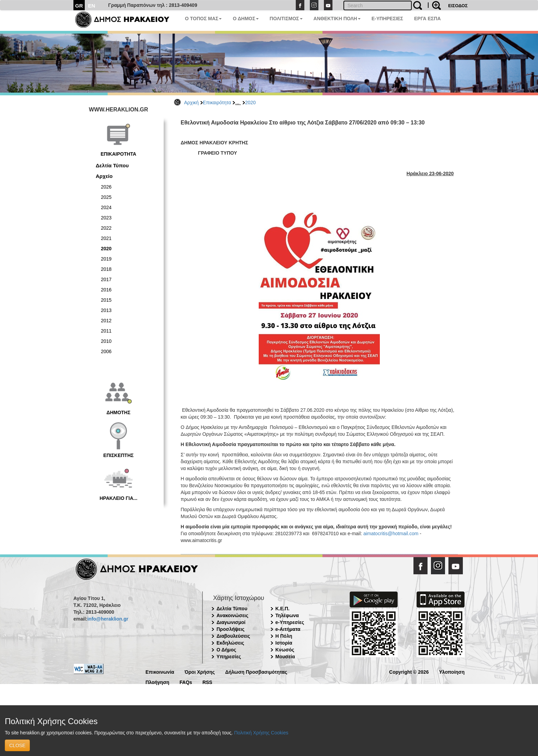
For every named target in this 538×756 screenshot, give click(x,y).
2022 (106, 228)
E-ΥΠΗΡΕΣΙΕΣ (387, 19)
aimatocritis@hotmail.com (391, 533)
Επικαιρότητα (217, 103)
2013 (106, 310)
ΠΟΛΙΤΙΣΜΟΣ (286, 19)
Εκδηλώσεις (230, 643)
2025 (106, 197)
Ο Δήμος (226, 650)
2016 (106, 290)
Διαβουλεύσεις (233, 636)
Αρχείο (104, 176)
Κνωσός (285, 650)
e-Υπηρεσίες (290, 622)
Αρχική (192, 103)
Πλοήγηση (157, 682)
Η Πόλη (284, 636)
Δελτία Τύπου (112, 165)
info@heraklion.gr (108, 619)
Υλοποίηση (452, 671)
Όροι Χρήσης (200, 671)
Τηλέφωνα (287, 615)
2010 (106, 341)
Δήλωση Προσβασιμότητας (256, 671)
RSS (207, 682)
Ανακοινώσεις (232, 615)
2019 (106, 259)
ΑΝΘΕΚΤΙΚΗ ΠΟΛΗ (337, 19)
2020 (250, 103)
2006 (106, 351)
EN (92, 6)
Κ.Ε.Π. (283, 609)
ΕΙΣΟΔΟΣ (458, 6)
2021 (106, 238)
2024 (106, 207)
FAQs (186, 682)
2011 (106, 331)
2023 (106, 218)
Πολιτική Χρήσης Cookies (261, 733)
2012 (106, 321)
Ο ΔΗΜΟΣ (245, 19)
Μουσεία (285, 657)
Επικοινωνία (160, 671)
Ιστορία (284, 643)
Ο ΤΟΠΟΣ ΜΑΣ (203, 19)
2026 (106, 187)
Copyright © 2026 (409, 671)
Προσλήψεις (231, 629)
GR (79, 6)
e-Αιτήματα (288, 629)
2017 (106, 279)
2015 (106, 300)
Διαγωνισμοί (231, 622)
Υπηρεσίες (229, 657)
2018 (106, 269)
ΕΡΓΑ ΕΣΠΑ (428, 19)
